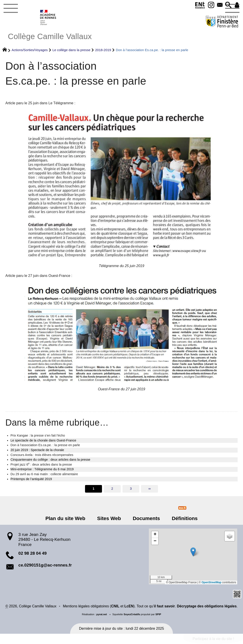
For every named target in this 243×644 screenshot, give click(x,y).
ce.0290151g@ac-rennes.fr (45, 565)
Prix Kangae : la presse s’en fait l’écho (38, 435)
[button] (228, 5)
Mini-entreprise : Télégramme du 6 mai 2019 (42, 469)
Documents (146, 518)
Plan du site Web (66, 518)
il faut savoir (164, 606)
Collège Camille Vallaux (50, 36)
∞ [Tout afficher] (150, 489)
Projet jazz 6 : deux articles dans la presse (41, 464)
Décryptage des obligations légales (207, 606)
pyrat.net (102, 614)
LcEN (129, 606)
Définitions (184, 518)
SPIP (158, 614)
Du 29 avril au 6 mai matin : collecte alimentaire (44, 474)
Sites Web (109, 518)
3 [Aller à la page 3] (131, 489)
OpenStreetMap (211, 582)
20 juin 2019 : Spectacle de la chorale (37, 450)
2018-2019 (103, 50)
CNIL (115, 606)
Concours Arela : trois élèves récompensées (42, 455)
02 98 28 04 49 (32, 553)
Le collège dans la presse (71, 50)
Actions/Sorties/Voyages (30, 50)
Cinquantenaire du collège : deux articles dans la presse (50, 460)
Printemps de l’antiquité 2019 (31, 479)
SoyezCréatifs (132, 614)
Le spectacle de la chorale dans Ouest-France (43, 440)
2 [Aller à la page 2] (112, 489)
